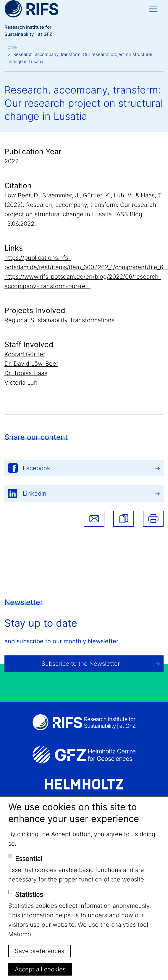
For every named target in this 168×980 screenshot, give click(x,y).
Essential (29, 859)
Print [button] (153, 519)
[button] (124, 519)
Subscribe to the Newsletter (81, 664)
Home (11, 47)
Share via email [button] (94, 519)
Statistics (29, 894)
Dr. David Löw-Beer (31, 364)
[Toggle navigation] (153, 9)
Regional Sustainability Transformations (59, 320)
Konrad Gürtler (25, 354)
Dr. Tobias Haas (26, 373)
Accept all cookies (40, 969)
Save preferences (39, 951)
